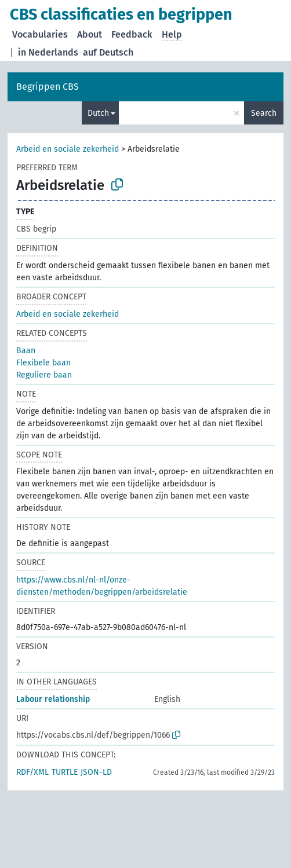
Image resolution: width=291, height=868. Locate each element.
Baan (26, 351)
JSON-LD (96, 772)
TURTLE (65, 772)
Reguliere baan (44, 375)
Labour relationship (53, 699)
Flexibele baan (43, 363)
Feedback (132, 34)
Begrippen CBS (48, 87)
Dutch (98, 113)
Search (264, 113)
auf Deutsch (108, 52)
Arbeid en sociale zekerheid (68, 149)
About (90, 34)
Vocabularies (40, 34)
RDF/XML (32, 772)
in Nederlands (48, 52)
